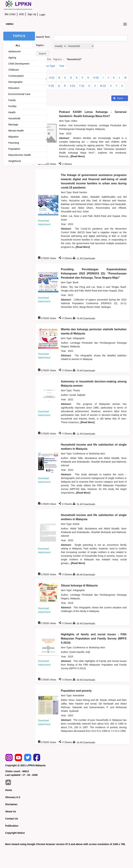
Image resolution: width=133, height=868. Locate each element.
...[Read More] (77, 156)
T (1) (82, 86)
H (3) (96, 78)
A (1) (52, 78)
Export (119, 98)
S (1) (72, 86)
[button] (42, 53)
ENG (13, 14)
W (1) (103, 86)
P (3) (51, 86)
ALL (18, 45)
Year (62, 66)
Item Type (50, 66)
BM (6, 14)
